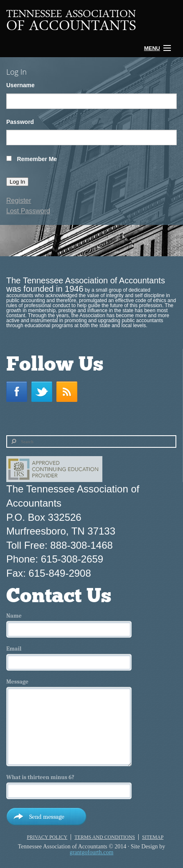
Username (20, 85)
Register (19, 201)
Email (14, 649)
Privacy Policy (47, 837)
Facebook (19, 392)
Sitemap (153, 837)
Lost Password (28, 211)
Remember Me (37, 159)
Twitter (44, 392)
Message (17, 682)
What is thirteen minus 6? (40, 777)
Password (20, 122)
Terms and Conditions (105, 837)
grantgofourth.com (92, 852)
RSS (69, 392)
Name (14, 616)
